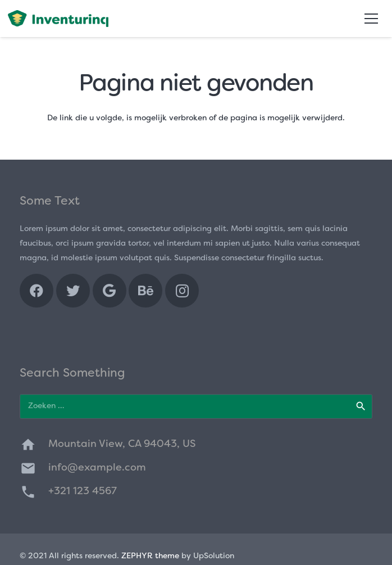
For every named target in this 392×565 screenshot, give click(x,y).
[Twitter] (73, 291)
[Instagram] (182, 291)
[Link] (58, 19)
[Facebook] (37, 291)
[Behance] (145, 291)
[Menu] (371, 19)
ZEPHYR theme (150, 556)
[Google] (110, 291)
